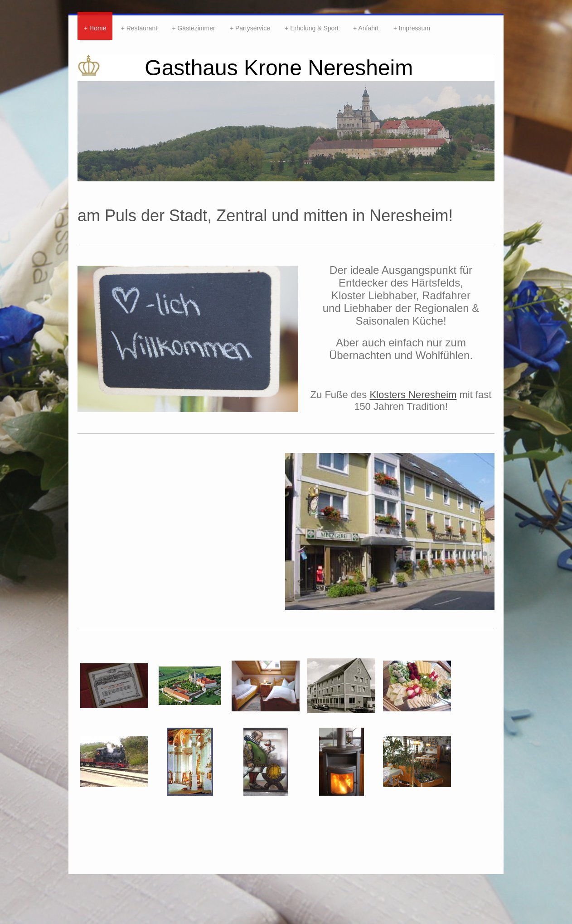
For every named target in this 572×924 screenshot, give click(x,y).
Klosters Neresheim (413, 395)
